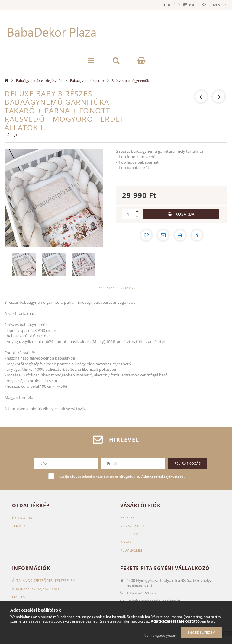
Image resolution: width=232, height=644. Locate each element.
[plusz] (137, 211)
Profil (185, 5)
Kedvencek (214, 5)
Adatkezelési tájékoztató (36, 589)
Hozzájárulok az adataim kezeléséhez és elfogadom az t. (121, 476)
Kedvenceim (131, 550)
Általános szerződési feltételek (43, 580)
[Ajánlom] (163, 235)
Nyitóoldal (23, 518)
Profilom (129, 534)
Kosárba (185, 214)
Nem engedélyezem (160, 635)
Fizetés (19, 597)
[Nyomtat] (180, 235)
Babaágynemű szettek (87, 80)
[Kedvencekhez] (146, 235)
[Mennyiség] (128, 214)
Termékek (21, 526)
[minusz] (137, 217)
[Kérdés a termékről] (197, 235)
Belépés (158, 5)
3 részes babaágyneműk (130, 80)
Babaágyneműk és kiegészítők (39, 80)
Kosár (126, 542)
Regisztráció (132, 526)
